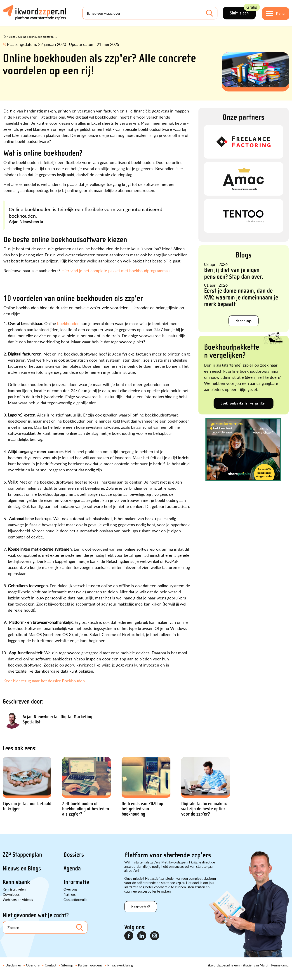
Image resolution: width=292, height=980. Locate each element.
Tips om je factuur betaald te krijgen (27, 806)
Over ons (70, 889)
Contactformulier (76, 899)
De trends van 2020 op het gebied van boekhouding (142, 809)
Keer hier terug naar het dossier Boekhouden (45, 681)
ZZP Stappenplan (22, 855)
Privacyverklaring (120, 965)
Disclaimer (13, 965)
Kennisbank (16, 882)
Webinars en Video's (18, 899)
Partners (70, 894)
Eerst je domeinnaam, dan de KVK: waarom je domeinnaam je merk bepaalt (241, 297)
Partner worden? (90, 965)
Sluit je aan (243, 11)
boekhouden (68, 323)
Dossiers (74, 855)
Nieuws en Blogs (22, 868)
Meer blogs (244, 321)
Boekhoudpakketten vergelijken (244, 403)
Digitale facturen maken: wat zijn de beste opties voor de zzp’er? (204, 809)
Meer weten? (141, 907)
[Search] (150, 13)
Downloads (11, 894)
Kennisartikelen (14, 889)
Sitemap (67, 965)
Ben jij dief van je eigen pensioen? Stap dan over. (234, 273)
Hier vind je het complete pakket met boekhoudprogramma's (116, 270)
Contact (51, 965)
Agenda (72, 868)
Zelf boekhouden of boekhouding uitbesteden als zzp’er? (86, 809)
